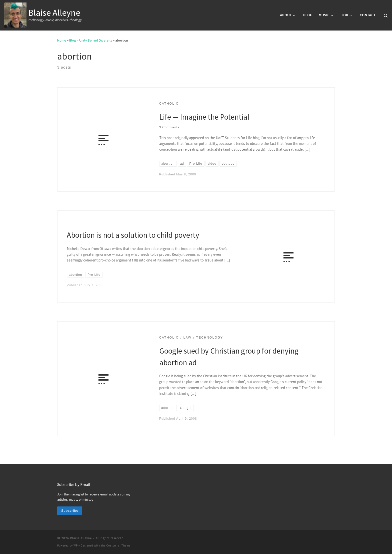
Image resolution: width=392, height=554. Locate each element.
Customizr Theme (118, 545)
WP (76, 545)
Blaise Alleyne (81, 538)
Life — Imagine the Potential (204, 117)
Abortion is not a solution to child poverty (133, 235)
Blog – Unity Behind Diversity (91, 40)
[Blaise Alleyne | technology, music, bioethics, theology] (15, 14)
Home (62, 40)
